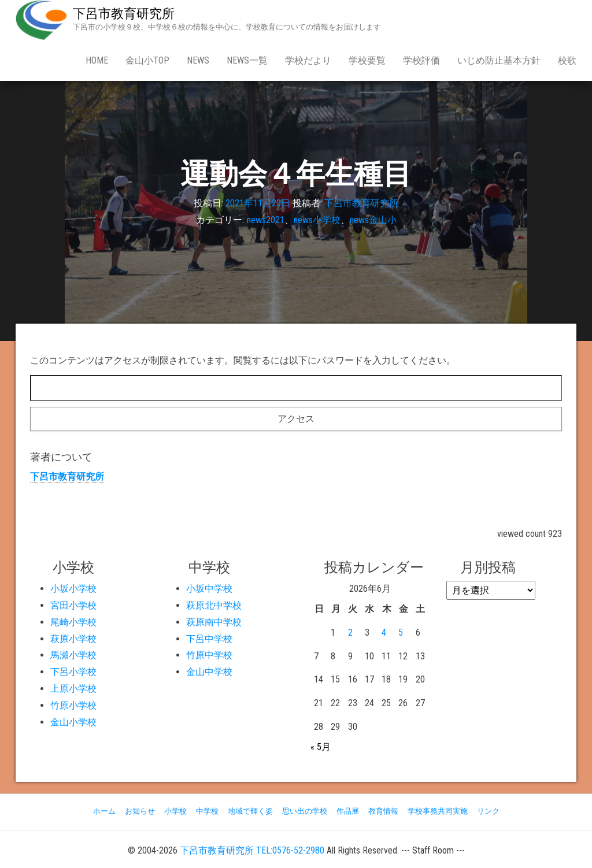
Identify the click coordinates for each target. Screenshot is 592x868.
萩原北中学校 (214, 605)
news (198, 60)
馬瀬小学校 (73, 655)
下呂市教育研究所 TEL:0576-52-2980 (252, 850)
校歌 (567, 60)
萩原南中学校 (214, 622)
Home (97, 60)
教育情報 (383, 811)
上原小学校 (73, 689)
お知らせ (140, 811)
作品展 (348, 811)
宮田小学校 (73, 605)
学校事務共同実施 (438, 811)
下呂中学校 (209, 639)
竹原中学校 (209, 655)
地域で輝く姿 (250, 811)
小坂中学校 (209, 589)
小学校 (175, 811)
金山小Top (147, 60)
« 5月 (321, 747)
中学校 (207, 811)
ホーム (104, 811)
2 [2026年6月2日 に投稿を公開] (350, 633)
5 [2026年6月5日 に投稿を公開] (401, 633)
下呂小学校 (73, 672)
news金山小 (373, 220)
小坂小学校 (73, 589)
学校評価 (421, 60)
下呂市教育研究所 (124, 14)
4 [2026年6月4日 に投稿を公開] (384, 633)
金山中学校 (209, 672)
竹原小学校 (73, 705)
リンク (488, 811)
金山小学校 (73, 722)
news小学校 (317, 220)
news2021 (266, 220)
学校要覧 (367, 60)
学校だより (308, 60)
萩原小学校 (73, 639)
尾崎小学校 (73, 622)
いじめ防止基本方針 (499, 60)
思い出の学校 (305, 811)
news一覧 (247, 60)
